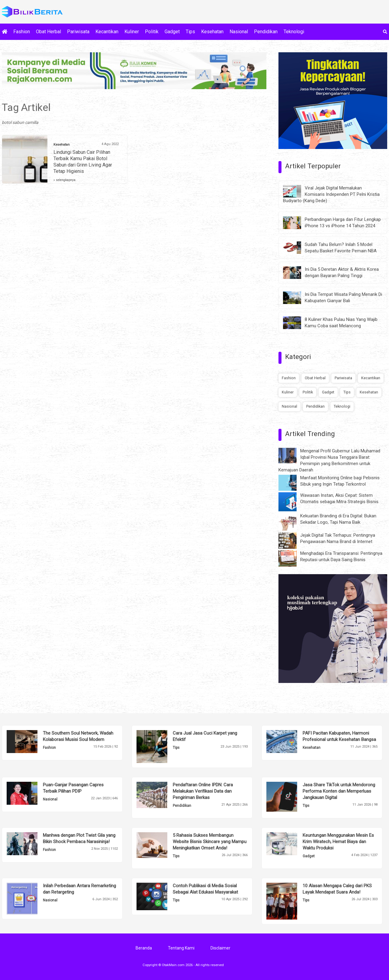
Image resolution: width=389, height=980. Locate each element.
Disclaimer (220, 948)
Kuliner (132, 32)
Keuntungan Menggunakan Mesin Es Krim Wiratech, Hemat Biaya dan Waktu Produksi (338, 842)
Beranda (144, 948)
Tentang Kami (181, 948)
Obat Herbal (48, 32)
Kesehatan (212, 32)
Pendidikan (266, 32)
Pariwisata (78, 32)
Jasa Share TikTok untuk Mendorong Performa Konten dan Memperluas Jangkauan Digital (339, 791)
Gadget (172, 32)
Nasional (239, 32)
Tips (190, 32)
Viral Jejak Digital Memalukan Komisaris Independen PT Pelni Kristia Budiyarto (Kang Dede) (331, 194)
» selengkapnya (64, 180)
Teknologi (294, 32)
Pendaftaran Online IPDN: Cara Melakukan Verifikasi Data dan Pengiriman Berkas (203, 791)
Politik (152, 32)
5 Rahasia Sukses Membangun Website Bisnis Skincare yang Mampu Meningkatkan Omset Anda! (210, 842)
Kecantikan (107, 32)
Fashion (22, 32)
